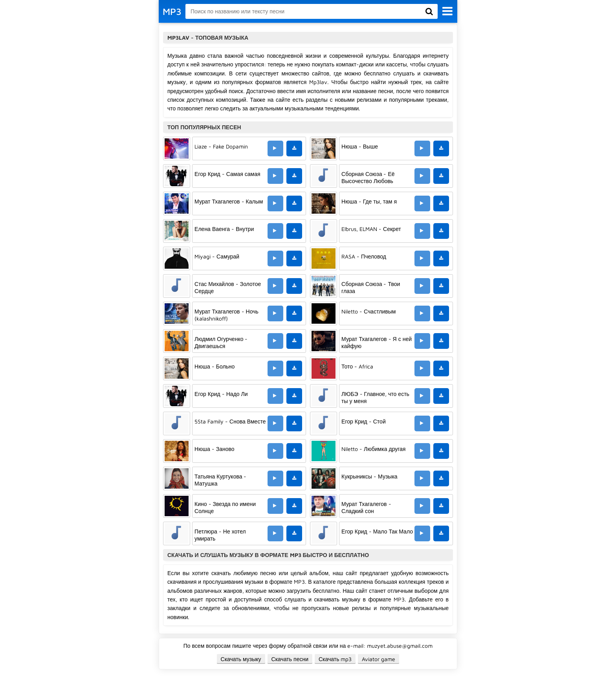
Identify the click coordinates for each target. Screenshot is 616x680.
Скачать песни (290, 659)
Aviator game (379, 659)
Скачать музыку (241, 659)
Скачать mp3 (335, 659)
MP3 (172, 11)
